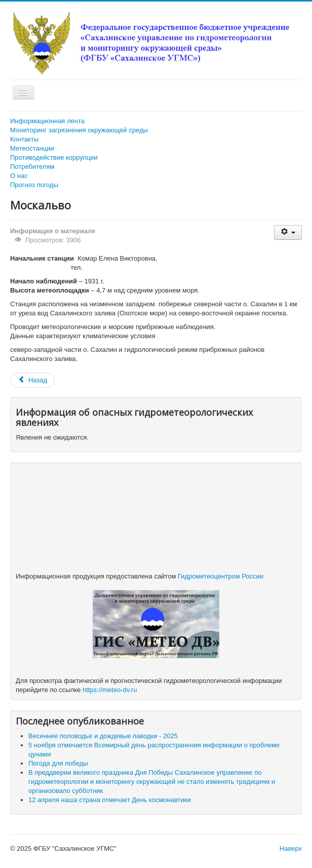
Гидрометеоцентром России (221, 576)
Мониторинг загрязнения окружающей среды (79, 130)
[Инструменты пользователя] (288, 232)
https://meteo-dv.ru (110, 690)
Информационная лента (47, 121)
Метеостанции (32, 148)
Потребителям (32, 167)
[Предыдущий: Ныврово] (32, 380)
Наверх (291, 848)
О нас (19, 176)
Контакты (24, 139)
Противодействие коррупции (54, 157)
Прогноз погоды (34, 185)
